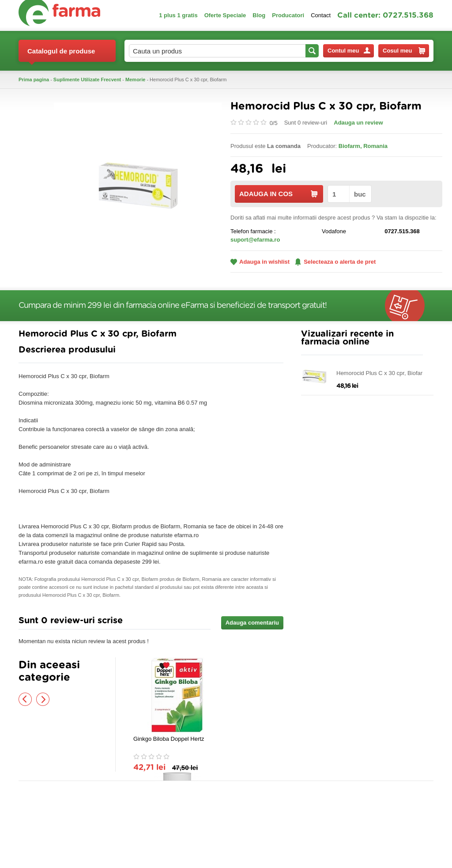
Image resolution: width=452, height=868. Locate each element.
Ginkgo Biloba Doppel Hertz (169, 739)
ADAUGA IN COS (278, 194)
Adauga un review (358, 123)
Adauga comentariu (252, 623)
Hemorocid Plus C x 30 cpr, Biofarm (382, 373)
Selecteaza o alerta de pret (335, 262)
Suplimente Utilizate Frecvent (87, 80)
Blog (259, 15)
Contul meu (349, 51)
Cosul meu (404, 51)
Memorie (135, 80)
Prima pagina (34, 80)
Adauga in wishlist (260, 262)
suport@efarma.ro (255, 240)
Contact (321, 15)
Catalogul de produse (61, 55)
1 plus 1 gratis (178, 15)
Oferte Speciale (225, 15)
